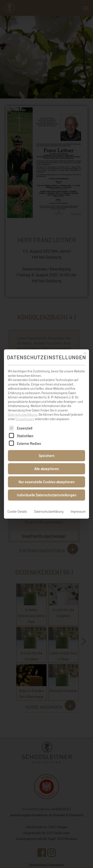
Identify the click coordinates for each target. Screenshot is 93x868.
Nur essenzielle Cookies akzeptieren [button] (47, 475)
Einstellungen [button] (25, 412)
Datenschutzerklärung (23, 408)
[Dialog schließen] (85, 347)
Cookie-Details (17, 505)
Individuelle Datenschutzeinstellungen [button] (47, 488)
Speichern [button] (47, 449)
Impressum (78, 505)
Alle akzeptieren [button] (47, 462)
